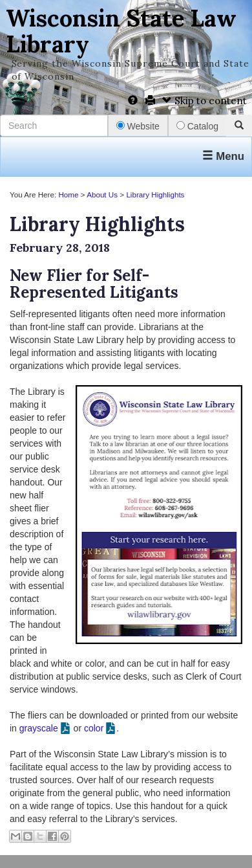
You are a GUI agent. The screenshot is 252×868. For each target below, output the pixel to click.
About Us (102, 195)
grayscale (39, 728)
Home (68, 195)
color (94, 728)
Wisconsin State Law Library (121, 31)
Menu (223, 156)
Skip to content (205, 101)
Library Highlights (155, 195)
